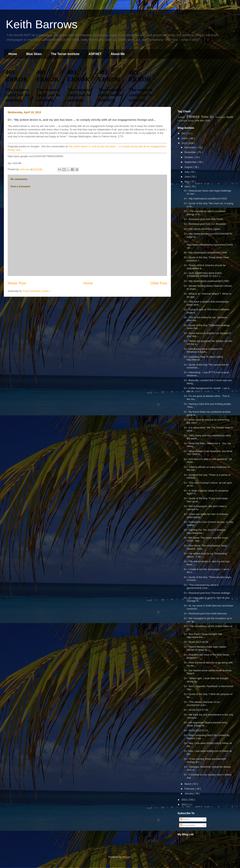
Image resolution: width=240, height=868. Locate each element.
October (189, 157)
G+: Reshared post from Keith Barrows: (206, 614)
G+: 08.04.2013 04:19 (196, 642)
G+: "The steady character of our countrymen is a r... (202, 703)
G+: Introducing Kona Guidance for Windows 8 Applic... (203, 350)
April (187, 186)
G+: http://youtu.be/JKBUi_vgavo (202, 229)
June (188, 177)
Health (230, 117)
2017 (185, 133)
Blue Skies (34, 54)
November (191, 152)
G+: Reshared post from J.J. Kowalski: (205, 224)
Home (13, 54)
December (191, 147)
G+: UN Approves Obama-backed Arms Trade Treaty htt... (206, 724)
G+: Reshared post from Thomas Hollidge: (207, 593)
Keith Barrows (42, 24)
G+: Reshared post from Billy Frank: (204, 219)
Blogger (127, 857)
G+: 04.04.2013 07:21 (196, 730)
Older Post (159, 283)
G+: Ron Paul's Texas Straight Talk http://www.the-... (203, 636)
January (189, 793)
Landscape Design (186, 121)
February (190, 789)
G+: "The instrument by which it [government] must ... (201, 587)
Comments (187, 825)
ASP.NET (95, 54)
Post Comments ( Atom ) (37, 291)
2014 (185, 138)
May (187, 182)
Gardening (221, 117)
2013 (185, 143)
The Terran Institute (65, 54)
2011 (185, 804)
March (188, 784)
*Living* (182, 117)
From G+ (208, 117)
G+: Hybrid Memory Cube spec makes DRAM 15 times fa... (205, 648)
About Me (118, 54)
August (189, 167)
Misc (202, 120)
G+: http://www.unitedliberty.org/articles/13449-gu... (208, 245)
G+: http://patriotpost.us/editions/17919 (205, 199)
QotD (208, 120)
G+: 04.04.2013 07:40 (196, 710)
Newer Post (17, 283)
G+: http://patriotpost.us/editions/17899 (206, 253)
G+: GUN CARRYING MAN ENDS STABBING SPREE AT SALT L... (203, 275)
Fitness (194, 116)
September (191, 162)
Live (197, 120)
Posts (185, 819)
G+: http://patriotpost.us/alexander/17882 (207, 281)
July (187, 172)
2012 (185, 800)
